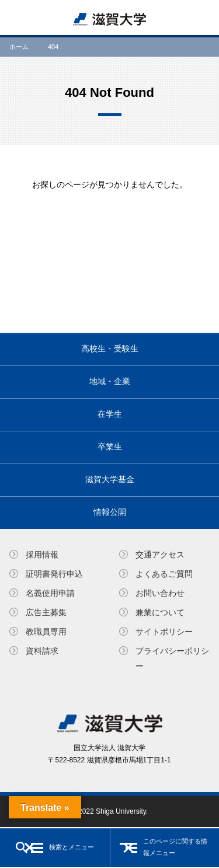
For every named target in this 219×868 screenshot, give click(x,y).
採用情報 (42, 555)
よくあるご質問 (164, 574)
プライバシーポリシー (172, 658)
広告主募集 (46, 612)
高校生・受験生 (110, 348)
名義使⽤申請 (50, 593)
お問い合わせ (160, 593)
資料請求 (42, 651)
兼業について (160, 612)
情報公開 (110, 512)
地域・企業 (110, 381)
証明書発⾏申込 (54, 574)
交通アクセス (160, 555)
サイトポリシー (164, 632)
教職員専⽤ (46, 632)
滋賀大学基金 (110, 479)
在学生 (110, 414)
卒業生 (110, 447)
